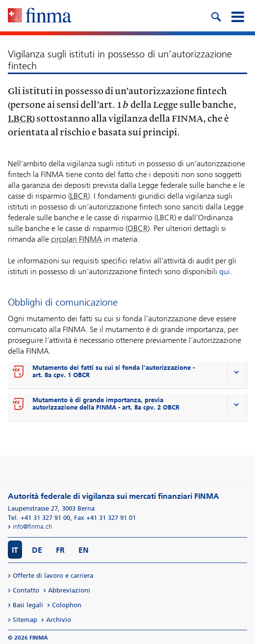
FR (60, 550)
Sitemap (25, 620)
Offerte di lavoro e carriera (53, 576)
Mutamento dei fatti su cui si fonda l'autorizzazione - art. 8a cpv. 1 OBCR (114, 371)
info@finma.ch (32, 527)
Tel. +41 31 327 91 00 (39, 518)
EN (84, 550)
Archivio (59, 620)
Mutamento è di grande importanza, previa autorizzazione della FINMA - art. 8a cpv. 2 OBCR (106, 404)
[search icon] (216, 16)
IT (15, 550)
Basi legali (28, 605)
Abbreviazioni (69, 590)
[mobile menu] (237, 16)
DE (37, 550)
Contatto (26, 590)
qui (225, 271)
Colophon (67, 605)
